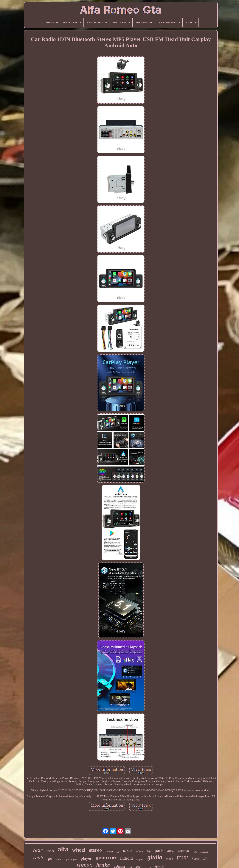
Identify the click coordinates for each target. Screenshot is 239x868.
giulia (155, 857)
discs (128, 850)
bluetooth (205, 852)
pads (159, 850)
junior (59, 859)
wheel (79, 850)
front (183, 857)
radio (39, 858)
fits (50, 859)
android (126, 858)
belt (118, 852)
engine (140, 859)
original (184, 851)
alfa (63, 849)
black (195, 859)
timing (109, 851)
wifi (205, 858)
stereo (95, 850)
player (86, 858)
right (195, 852)
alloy (171, 851)
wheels (140, 851)
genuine (106, 858)
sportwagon (71, 859)
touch (170, 859)
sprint (50, 851)
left (149, 851)
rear (38, 850)
